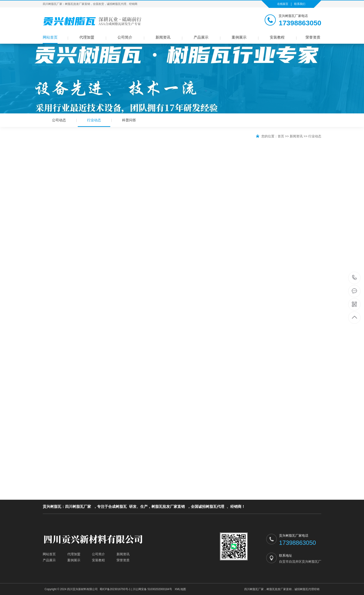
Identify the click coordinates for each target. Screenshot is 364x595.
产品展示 (201, 37)
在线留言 (283, 4)
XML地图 (180, 589)
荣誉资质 (313, 37)
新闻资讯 (163, 37)
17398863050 (355, 278)
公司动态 (59, 120)
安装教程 (277, 37)
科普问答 (129, 120)
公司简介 (125, 37)
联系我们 (300, 4)
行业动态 (94, 122)
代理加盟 (87, 37)
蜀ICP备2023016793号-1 (115, 589)
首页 (281, 136)
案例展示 (239, 37)
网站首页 (50, 37)
